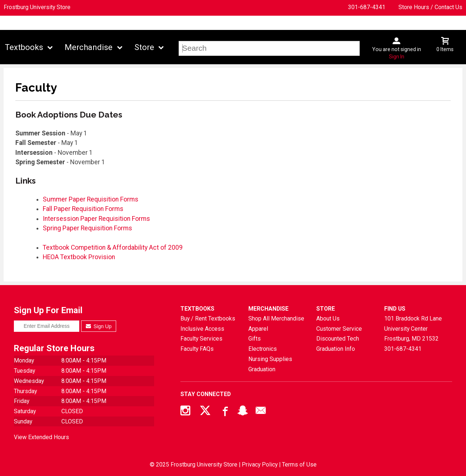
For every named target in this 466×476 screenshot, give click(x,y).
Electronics (263, 349)
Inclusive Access (202, 329)
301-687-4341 (367, 7)
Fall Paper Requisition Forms (83, 209)
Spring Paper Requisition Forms (87, 228)
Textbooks (24, 47)
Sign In (397, 57)
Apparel (258, 329)
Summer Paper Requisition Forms (91, 199)
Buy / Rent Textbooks (208, 318)
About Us (328, 318)
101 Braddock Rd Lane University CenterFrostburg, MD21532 (413, 329)
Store (144, 47)
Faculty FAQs (197, 349)
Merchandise (89, 47)
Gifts (255, 339)
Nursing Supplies (270, 359)
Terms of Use (299, 465)
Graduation (262, 369)
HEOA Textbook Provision (79, 257)
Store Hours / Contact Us (430, 7)
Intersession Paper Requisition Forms (96, 219)
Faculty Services (201, 339)
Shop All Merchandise (276, 318)
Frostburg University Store (37, 7)
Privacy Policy (260, 465)
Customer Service (339, 329)
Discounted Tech (338, 339)
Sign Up (99, 326)
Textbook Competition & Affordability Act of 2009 (113, 247)
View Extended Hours (41, 437)
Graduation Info (336, 349)
